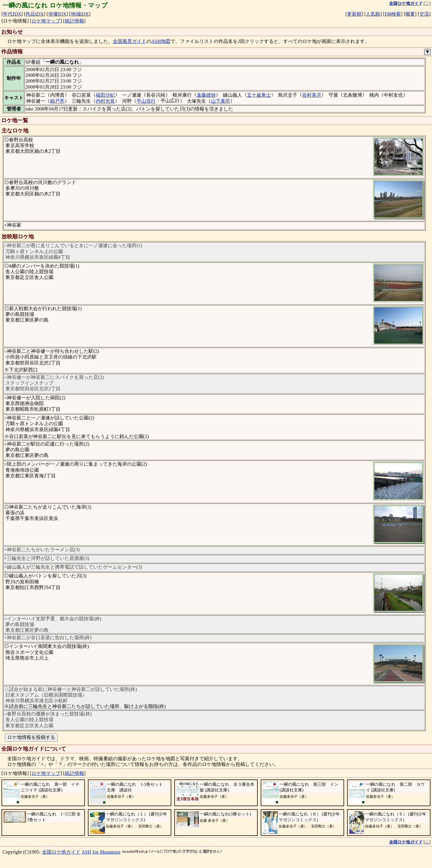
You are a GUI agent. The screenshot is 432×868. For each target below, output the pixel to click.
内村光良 (105, 101)
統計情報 (74, 21)
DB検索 (393, 14)
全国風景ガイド (130, 41)
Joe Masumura (106, 852)
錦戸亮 (57, 101)
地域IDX (80, 14)
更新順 (354, 14)
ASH (86, 852)
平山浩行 (146, 101)
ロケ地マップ (46, 21)
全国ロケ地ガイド (61, 852)
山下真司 (220, 101)
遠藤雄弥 (206, 95)
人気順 (373, 14)
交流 (424, 14)
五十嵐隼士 (259, 95)
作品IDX (34, 14)
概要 (410, 14)
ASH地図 (161, 41)
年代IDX (12, 14)
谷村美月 (312, 95)
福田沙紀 (105, 95)
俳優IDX (57, 14)
